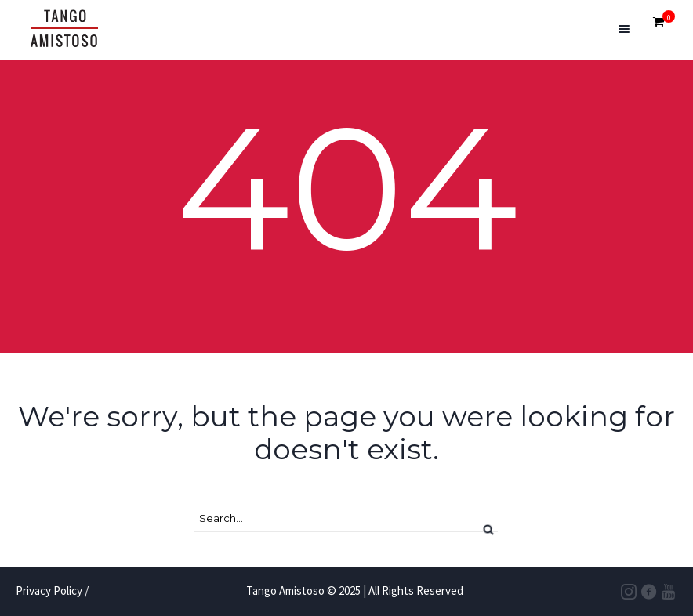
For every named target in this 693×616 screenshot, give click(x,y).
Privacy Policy (49, 591)
